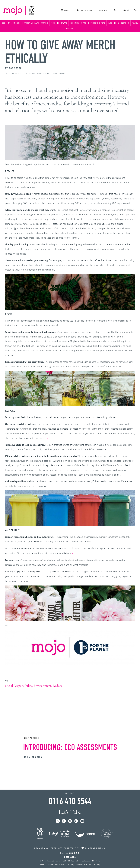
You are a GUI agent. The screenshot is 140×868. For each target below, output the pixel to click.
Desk (117, 23)
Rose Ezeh (15, 68)
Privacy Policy (67, 865)
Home (8, 73)
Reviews (70, 853)
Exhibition (74, 23)
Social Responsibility (19, 686)
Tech (53, 23)
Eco (4, 23)
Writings (16, 73)
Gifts (84, 23)
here (47, 438)
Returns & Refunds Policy (88, 865)
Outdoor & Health (31, 23)
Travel (135, 23)
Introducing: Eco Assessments (70, 747)
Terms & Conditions (49, 865)
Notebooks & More (97, 23)
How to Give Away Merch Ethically (60, 52)
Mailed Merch (14, 23)
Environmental (28, 73)
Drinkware (62, 23)
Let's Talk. (70, 812)
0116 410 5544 (70, 801)
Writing (45, 23)
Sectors (70, 29)
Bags (110, 23)
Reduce (58, 686)
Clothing (125, 23)
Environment (43, 686)
